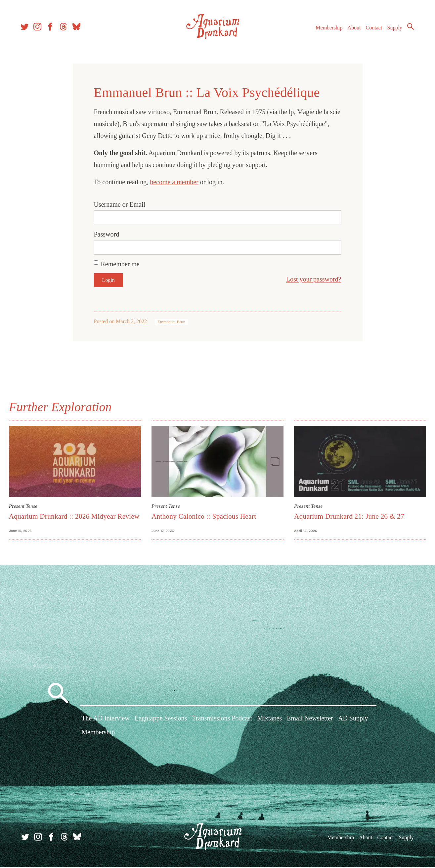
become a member (174, 182)
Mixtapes (270, 720)
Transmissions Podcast (222, 720)
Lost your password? (314, 279)
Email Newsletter (310, 720)
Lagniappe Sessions (161, 720)
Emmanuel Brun (171, 322)
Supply (393, 29)
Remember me (120, 264)
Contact (372, 29)
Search (409, 28)
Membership (327, 29)
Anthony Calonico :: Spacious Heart (204, 516)
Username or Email (120, 204)
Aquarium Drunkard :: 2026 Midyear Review (76, 516)
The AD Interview (106, 720)
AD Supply (353, 720)
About (352, 29)
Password (107, 234)
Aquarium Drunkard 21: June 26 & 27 (348, 516)
